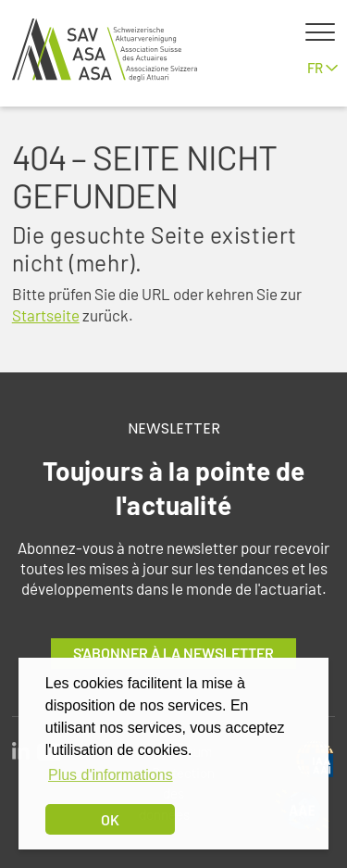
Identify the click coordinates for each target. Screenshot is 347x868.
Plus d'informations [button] (111, 775)
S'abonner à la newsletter (173, 653)
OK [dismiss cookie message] (110, 819)
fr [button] (322, 68)
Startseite (46, 315)
